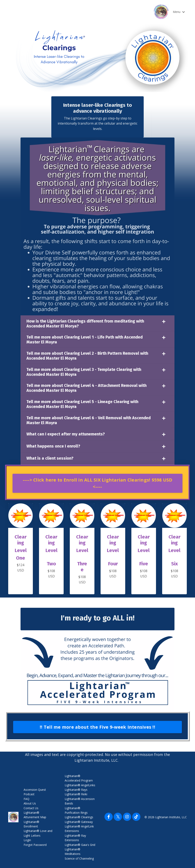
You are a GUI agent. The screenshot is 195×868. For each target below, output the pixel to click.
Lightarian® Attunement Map (35, 815)
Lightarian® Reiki (76, 794)
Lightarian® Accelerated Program (79, 778)
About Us (30, 803)
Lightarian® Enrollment (31, 824)
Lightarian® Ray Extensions (75, 838)
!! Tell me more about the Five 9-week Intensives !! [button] (97, 727)
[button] (97, 481)
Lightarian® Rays (76, 790)
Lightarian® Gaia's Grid (80, 845)
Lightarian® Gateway (79, 822)
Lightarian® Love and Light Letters (38, 833)
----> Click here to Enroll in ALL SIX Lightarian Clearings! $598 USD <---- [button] (98, 482)
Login (27, 840)
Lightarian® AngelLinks (80, 785)
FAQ (26, 799)
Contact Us (31, 808)
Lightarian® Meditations (73, 852)
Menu (179, 12)
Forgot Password (35, 845)
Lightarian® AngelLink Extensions (79, 829)
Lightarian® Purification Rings (76, 810)
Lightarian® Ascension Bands (80, 801)
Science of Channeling (79, 858)
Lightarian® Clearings (79, 817)
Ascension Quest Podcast (35, 792)
